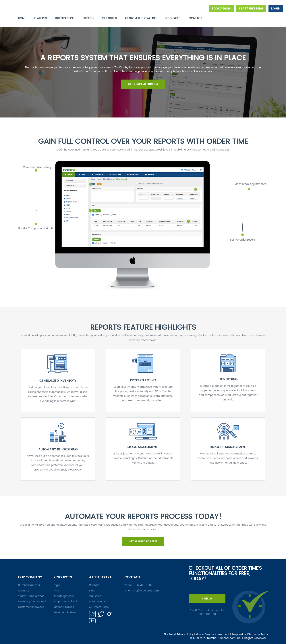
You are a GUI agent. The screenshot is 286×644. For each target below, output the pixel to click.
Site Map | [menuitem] (170, 631)
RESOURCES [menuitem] (173, 18)
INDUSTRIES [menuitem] (109, 18)
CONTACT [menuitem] (195, 18)
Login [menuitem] (57, 582)
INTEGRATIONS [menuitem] (65, 18)
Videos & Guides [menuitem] (64, 604)
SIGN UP (207, 596)
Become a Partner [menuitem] (65, 609)
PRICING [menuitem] (88, 18)
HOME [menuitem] (22, 18)
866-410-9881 (143, 582)
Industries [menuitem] (95, 593)
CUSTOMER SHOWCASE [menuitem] (141, 18)
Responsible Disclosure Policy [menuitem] (250, 631)
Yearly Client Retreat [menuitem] (31, 593)
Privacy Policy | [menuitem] (186, 631)
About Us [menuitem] (24, 588)
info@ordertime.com (146, 588)
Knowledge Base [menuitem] (64, 593)
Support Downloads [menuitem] (66, 598)
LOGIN (276, 8)
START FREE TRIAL (251, 8)
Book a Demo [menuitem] (97, 598)
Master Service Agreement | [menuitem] (213, 631)
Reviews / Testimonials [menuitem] (32, 598)
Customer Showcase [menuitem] (31, 604)
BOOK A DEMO (221, 8)
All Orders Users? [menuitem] (100, 604)
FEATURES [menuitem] (41, 18)
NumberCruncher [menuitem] (29, 582)
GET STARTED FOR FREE (143, 83)
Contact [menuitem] (94, 582)
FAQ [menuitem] (56, 588)
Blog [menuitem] (92, 588)
